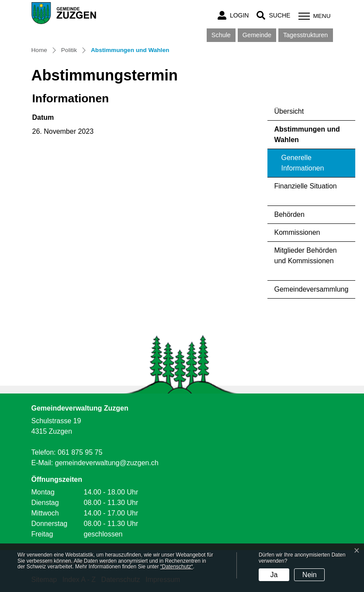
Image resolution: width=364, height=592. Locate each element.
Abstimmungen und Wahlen (307, 137)
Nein (310, 575)
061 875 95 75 (80, 452)
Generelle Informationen (303, 163)
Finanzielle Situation (306, 186)
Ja (274, 575)
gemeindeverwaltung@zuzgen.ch (107, 463)
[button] (273, 16)
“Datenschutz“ (177, 567)
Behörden (289, 214)
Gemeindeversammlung (312, 289)
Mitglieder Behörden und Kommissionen (306, 256)
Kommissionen (297, 232)
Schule (221, 35)
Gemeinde (257, 35)
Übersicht (289, 111)
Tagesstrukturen (305, 35)
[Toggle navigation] (313, 16)
